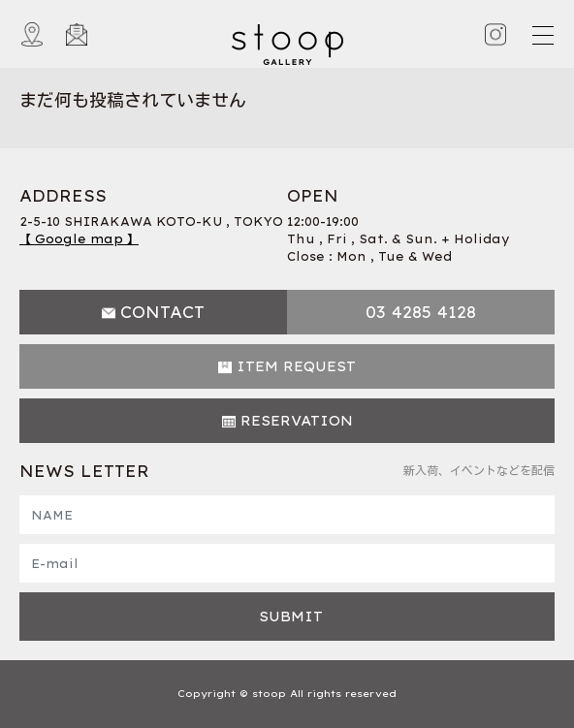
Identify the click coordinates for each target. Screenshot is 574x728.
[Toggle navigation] (542, 35)
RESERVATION (297, 421)
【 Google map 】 (79, 239)
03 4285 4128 (421, 312)
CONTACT (162, 312)
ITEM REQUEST (296, 366)
